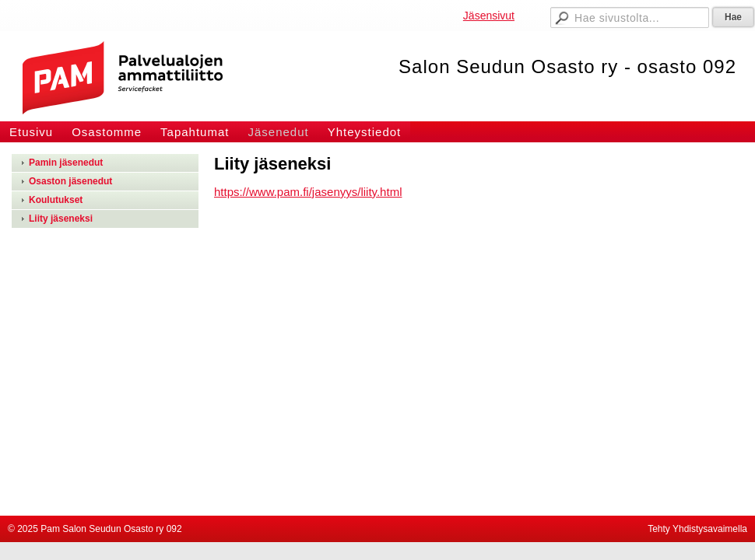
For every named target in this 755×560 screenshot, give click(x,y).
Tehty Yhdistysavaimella (697, 529)
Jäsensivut (489, 16)
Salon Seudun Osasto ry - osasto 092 (567, 66)
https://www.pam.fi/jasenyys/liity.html (308, 192)
